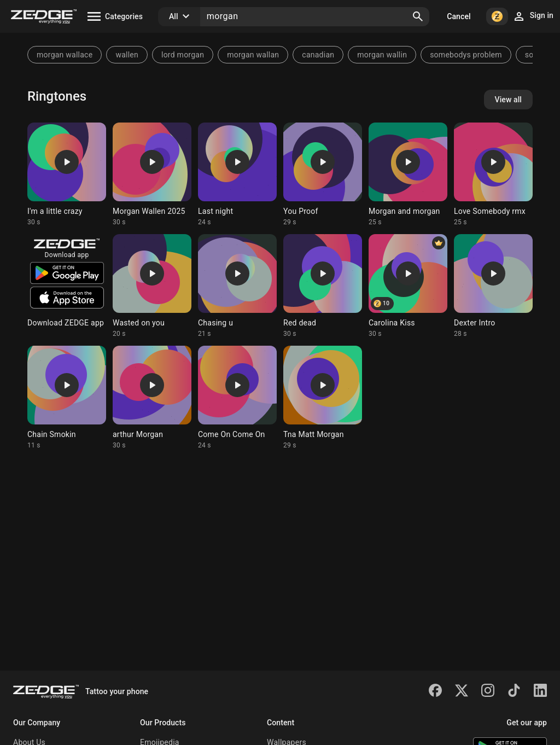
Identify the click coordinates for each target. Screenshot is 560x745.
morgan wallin (382, 55)
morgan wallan (253, 55)
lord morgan (183, 55)
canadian (318, 55)
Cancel (459, 16)
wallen (127, 55)
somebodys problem (466, 55)
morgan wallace (65, 55)
